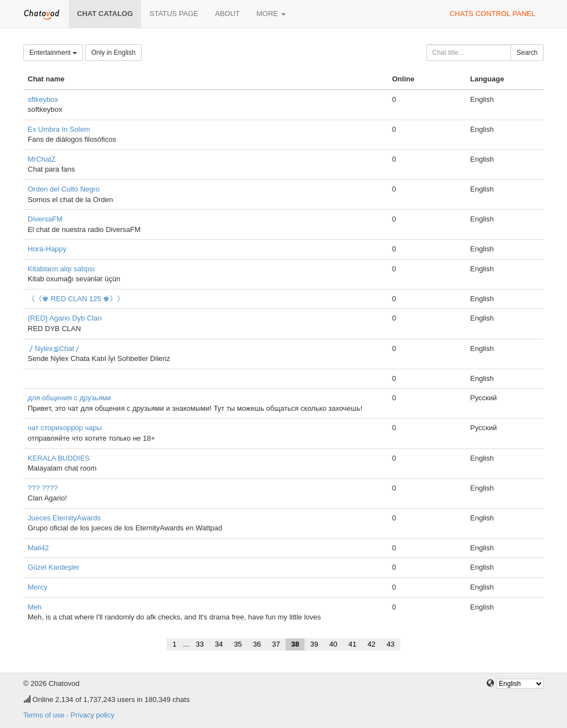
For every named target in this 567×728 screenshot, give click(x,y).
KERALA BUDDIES (59, 458)
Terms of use (44, 715)
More (271, 14)
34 (219, 644)
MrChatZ (42, 159)
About (227, 14)
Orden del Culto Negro (64, 189)
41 (352, 644)
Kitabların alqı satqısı (61, 269)
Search (527, 53)
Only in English (114, 53)
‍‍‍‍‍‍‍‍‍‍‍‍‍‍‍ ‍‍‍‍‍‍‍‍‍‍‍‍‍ (29, 378)
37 (276, 644)
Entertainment (53, 53)
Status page (174, 14)
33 (199, 644)
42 (372, 644)
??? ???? (43, 488)
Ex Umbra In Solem (59, 129)
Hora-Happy (47, 249)
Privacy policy (92, 715)
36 (257, 644)
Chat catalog (105, 14)
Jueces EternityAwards (64, 518)
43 (390, 644)
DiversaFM (45, 219)
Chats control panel (493, 14)
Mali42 (38, 548)
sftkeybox (43, 99)
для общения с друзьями (69, 398)
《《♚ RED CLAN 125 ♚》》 (76, 299)
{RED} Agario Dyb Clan (65, 318)
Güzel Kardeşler (53, 567)
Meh (35, 607)
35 (238, 644)
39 (314, 644)
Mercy (37, 587)
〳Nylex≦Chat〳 (55, 348)
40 (333, 644)
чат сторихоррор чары (65, 428)
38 (295, 644)
